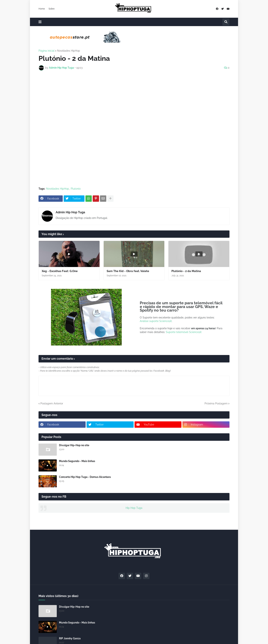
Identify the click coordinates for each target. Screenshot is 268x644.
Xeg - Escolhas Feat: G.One (60, 271)
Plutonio (76, 189)
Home (42, 9)
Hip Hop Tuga (134, 508)
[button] (40, 22)
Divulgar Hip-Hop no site (74, 445)
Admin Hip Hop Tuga (70, 212)
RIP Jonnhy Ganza (70, 638)
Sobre (52, 9)
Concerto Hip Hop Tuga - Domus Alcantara (85, 477)
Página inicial (47, 51)
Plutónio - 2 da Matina (186, 271)
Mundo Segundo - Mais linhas (77, 461)
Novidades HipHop (69, 51)
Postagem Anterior (52, 403)
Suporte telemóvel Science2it (184, 332)
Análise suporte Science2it (156, 321)
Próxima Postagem (216, 403)
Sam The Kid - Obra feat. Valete (128, 271)
